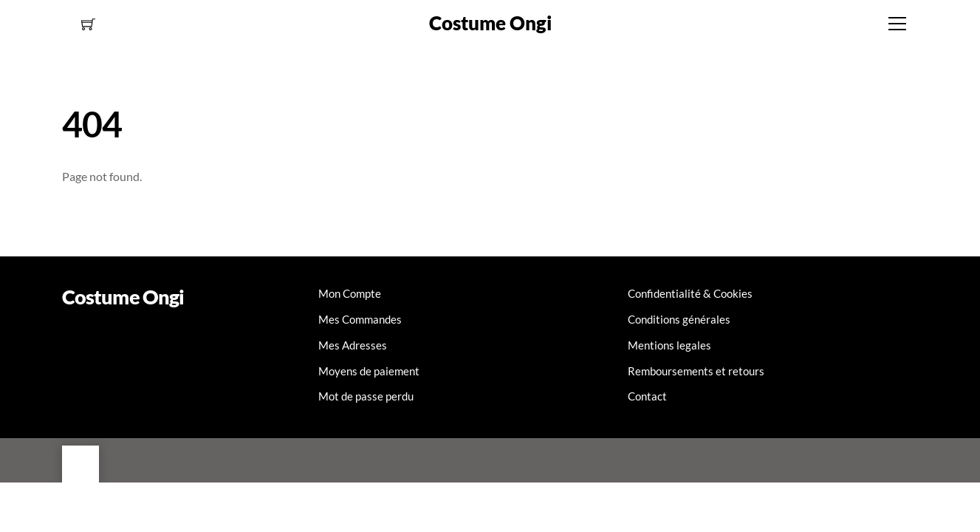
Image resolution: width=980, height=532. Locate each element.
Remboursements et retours (696, 371)
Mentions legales (669, 345)
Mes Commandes (360, 319)
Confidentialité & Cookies (690, 293)
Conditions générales (679, 319)
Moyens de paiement (369, 371)
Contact (647, 396)
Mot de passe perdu (366, 396)
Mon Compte (350, 293)
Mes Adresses (353, 345)
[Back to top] (80, 464)
